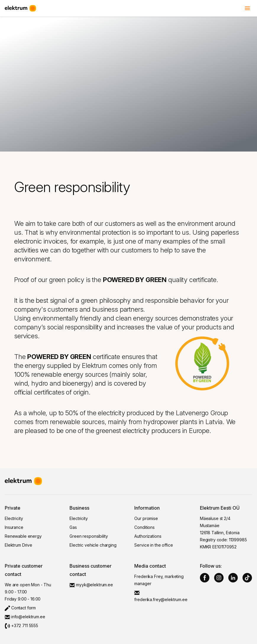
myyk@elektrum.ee (91, 585)
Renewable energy (23, 536)
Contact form (20, 608)
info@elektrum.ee (25, 617)
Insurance (14, 527)
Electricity (14, 518)
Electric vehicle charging (93, 545)
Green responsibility (89, 536)
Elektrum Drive (18, 545)
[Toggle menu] (248, 8)
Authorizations (148, 536)
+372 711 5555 (21, 626)
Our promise (146, 518)
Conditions (144, 527)
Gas (73, 527)
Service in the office (153, 545)
